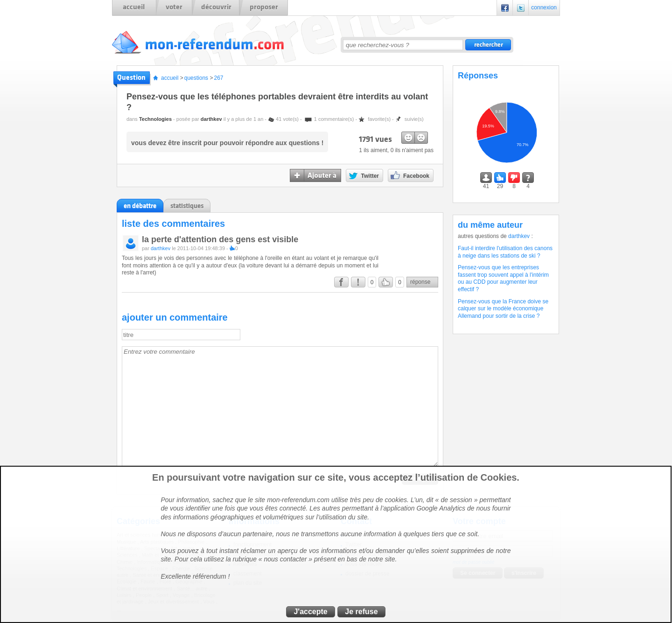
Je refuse (361, 612)
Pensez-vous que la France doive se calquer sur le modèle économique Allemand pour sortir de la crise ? (503, 309)
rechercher (488, 45)
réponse (420, 282)
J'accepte (310, 612)
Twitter (521, 8)
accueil (134, 7)
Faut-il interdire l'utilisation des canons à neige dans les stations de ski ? (505, 252)
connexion (544, 7)
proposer (264, 7)
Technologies (155, 119)
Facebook (505, 8)
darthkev (211, 119)
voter (174, 7)
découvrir (216, 7)
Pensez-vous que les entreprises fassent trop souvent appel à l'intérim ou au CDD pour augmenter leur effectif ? (503, 278)
